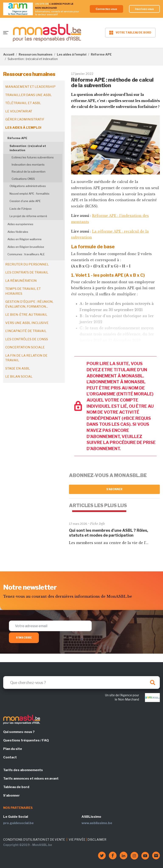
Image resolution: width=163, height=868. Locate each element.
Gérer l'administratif (25, 119)
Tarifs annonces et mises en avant (31, 779)
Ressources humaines (36, 54)
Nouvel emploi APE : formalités (30, 194)
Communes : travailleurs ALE (26, 254)
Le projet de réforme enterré (28, 216)
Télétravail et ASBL (23, 103)
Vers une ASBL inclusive (27, 323)
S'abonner (115, 489)
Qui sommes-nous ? (19, 732)
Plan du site (13, 749)
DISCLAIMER (97, 839)
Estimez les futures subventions (33, 157)
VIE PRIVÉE (77, 839)
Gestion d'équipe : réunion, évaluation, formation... (29, 304)
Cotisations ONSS (23, 179)
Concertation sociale (25, 347)
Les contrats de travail (27, 272)
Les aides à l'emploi (72, 54)
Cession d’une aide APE (25, 201)
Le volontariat (19, 111)
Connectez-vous (106, 9)
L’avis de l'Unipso (21, 209)
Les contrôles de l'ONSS (27, 339)
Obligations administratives (28, 186)
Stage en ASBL (18, 368)
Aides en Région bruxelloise (26, 247)
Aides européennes (20, 224)
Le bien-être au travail (26, 315)
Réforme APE (101, 54)
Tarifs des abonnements (23, 770)
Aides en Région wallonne (25, 239)
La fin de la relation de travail (26, 358)
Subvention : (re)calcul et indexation (28, 148)
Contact (10, 757)
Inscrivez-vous (145, 9)
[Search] (81, 682)
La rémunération (21, 281)
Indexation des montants (28, 165)
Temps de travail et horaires (23, 291)
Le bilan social (19, 377)
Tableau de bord (16, 787)
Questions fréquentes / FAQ (26, 740)
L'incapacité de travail (26, 331)
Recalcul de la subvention (29, 172)
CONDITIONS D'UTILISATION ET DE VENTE (34, 839)
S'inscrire (24, 638)
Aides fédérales (18, 232)
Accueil (9, 54)
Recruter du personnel (27, 264)
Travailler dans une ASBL (29, 95)
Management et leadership (30, 87)
